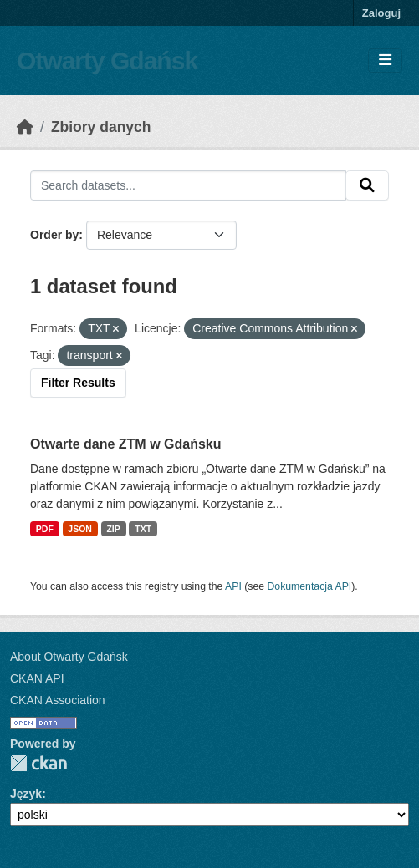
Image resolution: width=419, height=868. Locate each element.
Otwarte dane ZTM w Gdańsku (125, 444)
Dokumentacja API (310, 586)
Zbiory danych (101, 127)
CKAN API (37, 678)
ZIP (113, 529)
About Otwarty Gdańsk (69, 657)
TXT (143, 529)
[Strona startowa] (25, 127)
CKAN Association (58, 700)
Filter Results (78, 383)
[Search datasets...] (188, 185)
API (233, 586)
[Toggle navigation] (385, 61)
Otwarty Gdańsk (107, 61)
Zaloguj (381, 13)
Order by (54, 235)
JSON (80, 529)
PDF (45, 529)
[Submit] (367, 185)
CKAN (38, 763)
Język (26, 794)
